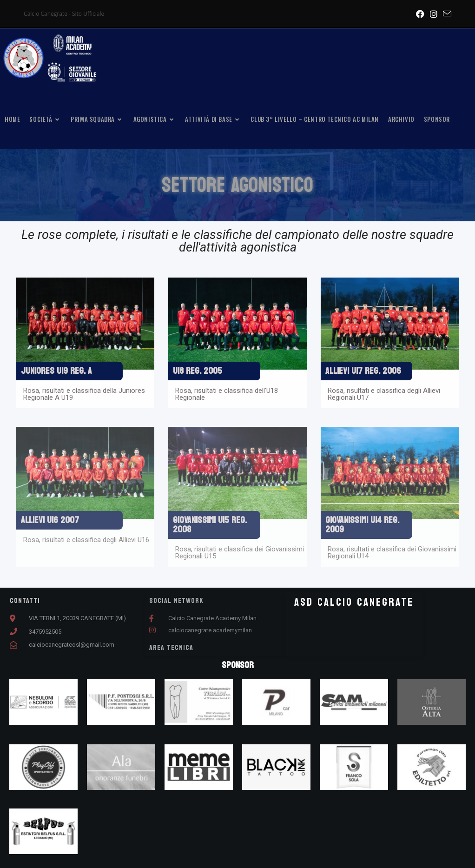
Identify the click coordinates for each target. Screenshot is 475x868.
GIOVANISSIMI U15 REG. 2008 (210, 525)
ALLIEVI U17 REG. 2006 (363, 371)
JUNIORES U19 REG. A (56, 371)
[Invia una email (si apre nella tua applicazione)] (446, 14)
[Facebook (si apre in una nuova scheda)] (420, 14)
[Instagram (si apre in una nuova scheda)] (434, 14)
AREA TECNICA (171, 647)
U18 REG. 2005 (198, 371)
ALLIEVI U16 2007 (50, 520)
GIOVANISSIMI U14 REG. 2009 (362, 525)
